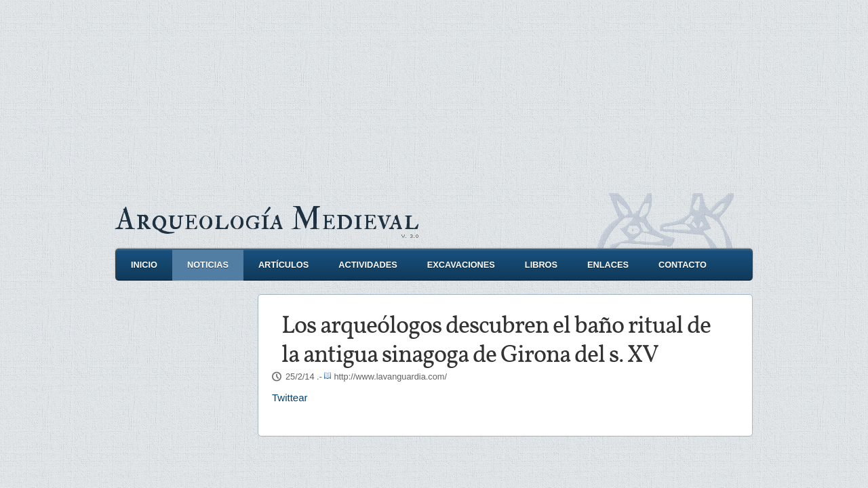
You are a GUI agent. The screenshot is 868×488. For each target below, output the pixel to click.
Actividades (368, 265)
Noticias (208, 265)
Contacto (683, 265)
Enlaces (608, 265)
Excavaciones (461, 265)
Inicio (144, 265)
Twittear (290, 398)
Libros (541, 265)
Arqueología (267, 219)
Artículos (283, 265)
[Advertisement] (434, 95)
